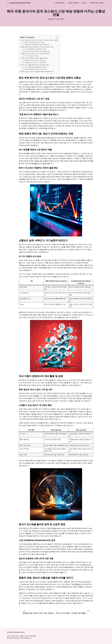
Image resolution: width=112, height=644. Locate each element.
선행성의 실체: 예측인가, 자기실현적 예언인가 (36, 54)
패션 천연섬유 (60, 3)
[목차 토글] (56, 37)
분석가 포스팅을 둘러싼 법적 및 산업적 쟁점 (35, 65)
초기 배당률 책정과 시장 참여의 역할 (35, 49)
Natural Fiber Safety (97, 3)
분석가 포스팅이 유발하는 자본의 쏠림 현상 (37, 51)
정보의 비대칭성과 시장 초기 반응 (34, 42)
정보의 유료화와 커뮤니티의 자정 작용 (36, 69)
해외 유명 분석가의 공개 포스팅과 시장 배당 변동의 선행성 (40, 40)
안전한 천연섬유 (73, 3)
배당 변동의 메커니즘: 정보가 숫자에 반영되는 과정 (37, 47)
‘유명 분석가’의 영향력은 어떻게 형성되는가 (37, 45)
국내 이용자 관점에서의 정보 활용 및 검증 (34, 58)
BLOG (84, 3)
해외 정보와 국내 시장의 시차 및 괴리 (35, 60)
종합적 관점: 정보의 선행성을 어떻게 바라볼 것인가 (37, 71)
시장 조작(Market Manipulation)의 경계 (36, 67)
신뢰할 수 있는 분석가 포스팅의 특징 (35, 63)
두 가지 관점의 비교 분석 (32, 56)
